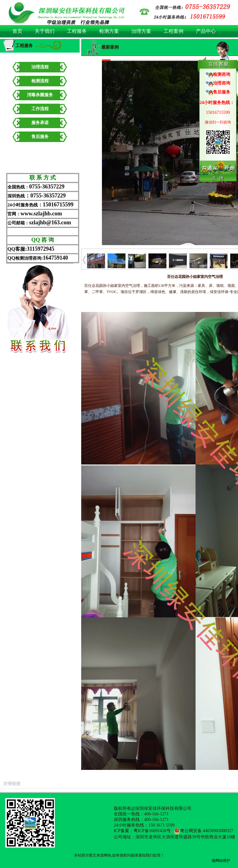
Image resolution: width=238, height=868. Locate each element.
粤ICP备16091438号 (152, 831)
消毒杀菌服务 (40, 95)
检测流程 (40, 81)
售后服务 (40, 137)
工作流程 (40, 109)
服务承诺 (40, 123)
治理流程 (40, 67)
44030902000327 (218, 831)
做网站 (217, 861)
